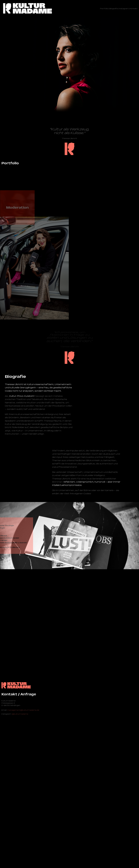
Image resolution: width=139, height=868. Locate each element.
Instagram (124, 9)
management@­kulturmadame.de (23, 845)
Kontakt (134, 9)
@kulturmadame (20, 849)
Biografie (114, 9)
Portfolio (104, 9)
